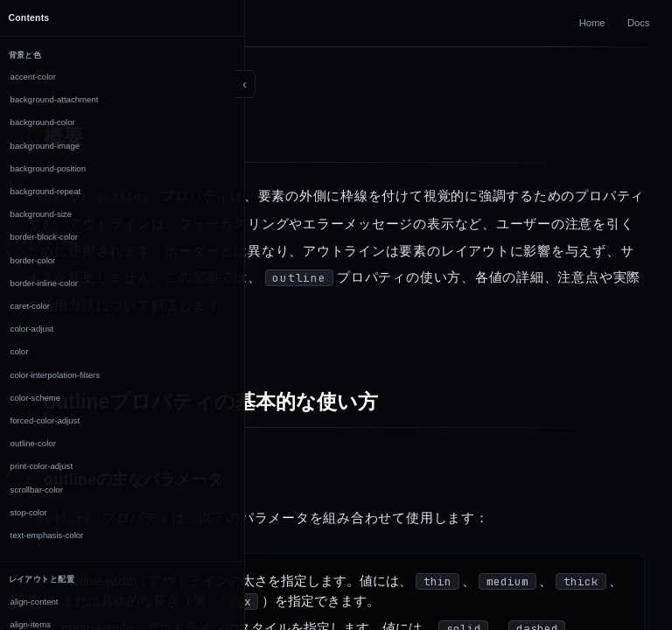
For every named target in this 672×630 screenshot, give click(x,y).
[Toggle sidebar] (245, 84)
